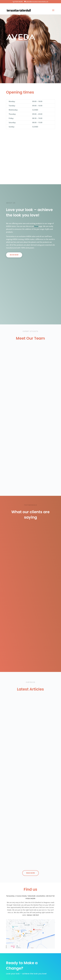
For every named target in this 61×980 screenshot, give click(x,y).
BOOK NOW (14, 255)
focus (36, 226)
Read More (30, 873)
